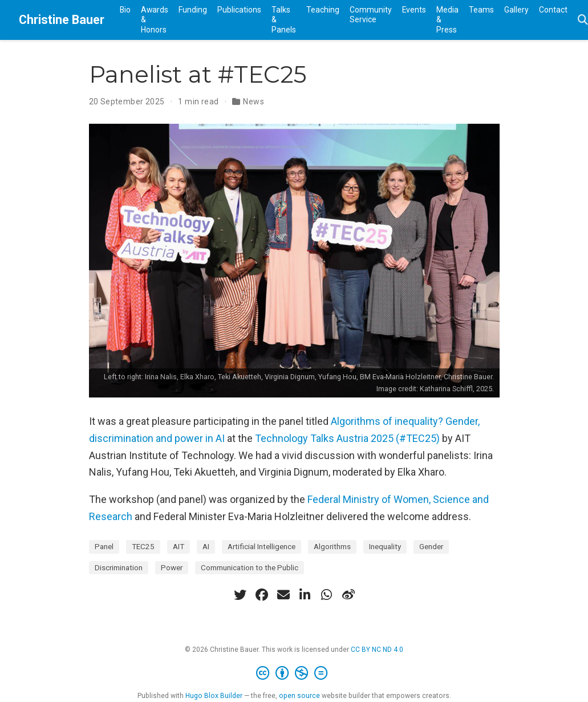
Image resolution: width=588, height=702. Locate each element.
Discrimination (119, 567)
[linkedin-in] (305, 595)
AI (206, 546)
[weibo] (348, 595)
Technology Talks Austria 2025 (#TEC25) (347, 438)
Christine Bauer (62, 20)
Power (172, 567)
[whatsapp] (327, 595)
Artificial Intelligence (261, 546)
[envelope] (283, 595)
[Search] (583, 20)
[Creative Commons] (294, 673)
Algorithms (332, 546)
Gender (431, 546)
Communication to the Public (250, 567)
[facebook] (262, 595)
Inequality (385, 546)
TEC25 (143, 546)
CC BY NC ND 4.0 (377, 650)
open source (299, 696)
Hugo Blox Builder (214, 696)
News (254, 102)
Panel (104, 546)
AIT (179, 546)
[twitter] (240, 595)
